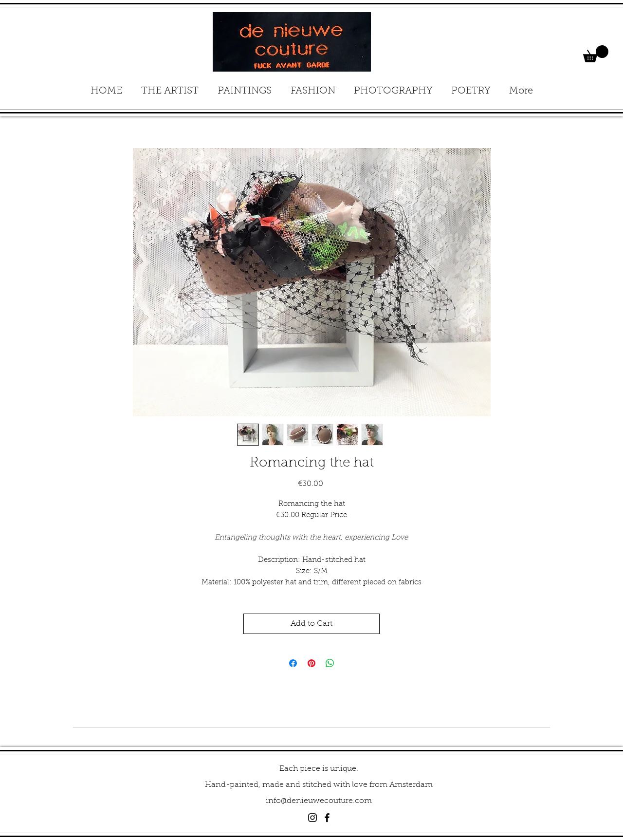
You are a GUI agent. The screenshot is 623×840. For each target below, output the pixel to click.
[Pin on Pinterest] (311, 663)
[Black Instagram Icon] (312, 818)
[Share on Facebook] (293, 663)
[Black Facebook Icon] (327, 818)
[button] (596, 54)
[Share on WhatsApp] (330, 663)
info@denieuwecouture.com (319, 801)
